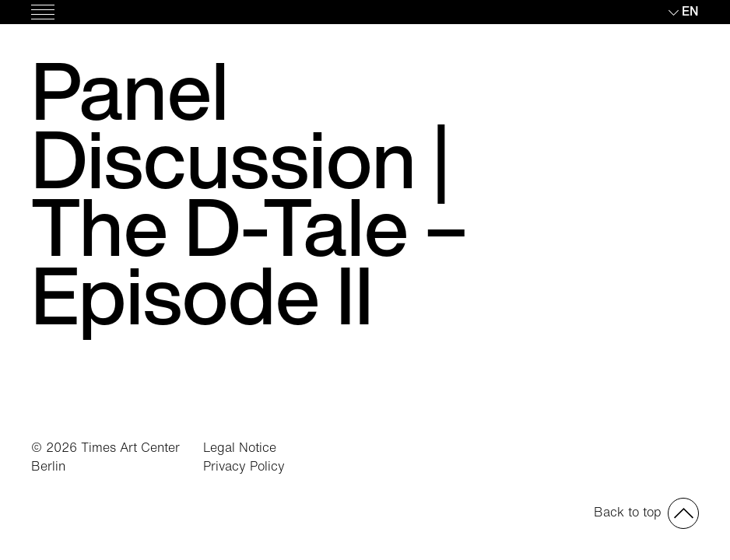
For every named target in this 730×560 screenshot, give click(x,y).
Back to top (628, 512)
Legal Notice (240, 447)
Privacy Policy (244, 466)
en (690, 11)
